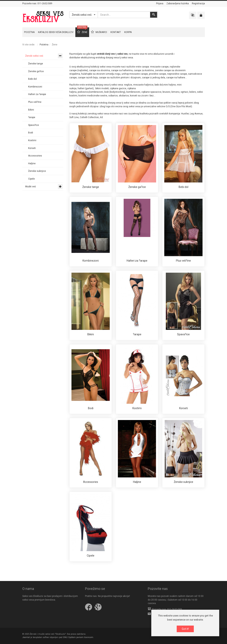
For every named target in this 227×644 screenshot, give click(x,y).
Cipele (91, 556)
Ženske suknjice (184, 482)
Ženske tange (91, 187)
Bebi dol (184, 187)
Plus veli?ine (183, 261)
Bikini (91, 334)
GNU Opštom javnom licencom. (78, 637)
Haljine (137, 482)
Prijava (160, 3)
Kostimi (137, 408)
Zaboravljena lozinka (178, 3)
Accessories (91, 482)
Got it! (185, 629)
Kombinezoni (91, 261)
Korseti (184, 408)
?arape (137, 334)
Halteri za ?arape (137, 261)
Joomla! (26, 637)
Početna (44, 45)
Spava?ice (183, 334)
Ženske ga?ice (137, 187)
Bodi (91, 408)
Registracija (198, 3)
